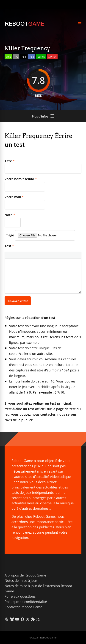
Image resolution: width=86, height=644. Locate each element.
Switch (52, 57)
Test (9, 246)
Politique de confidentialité (26, 602)
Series (41, 57)
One (8, 57)
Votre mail (14, 197)
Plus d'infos (40, 116)
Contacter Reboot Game (23, 607)
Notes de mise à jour (21, 580)
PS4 (24, 57)
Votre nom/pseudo (21, 179)
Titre (10, 161)
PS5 (32, 57)
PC (16, 57)
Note (10, 215)
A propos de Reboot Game (25, 575)
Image (9, 235)
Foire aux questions (20, 596)
